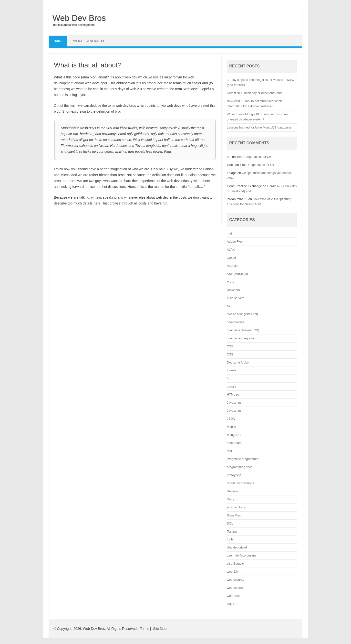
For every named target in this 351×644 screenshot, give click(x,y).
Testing (232, 531)
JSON (231, 419)
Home (58, 41)
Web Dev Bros (79, 18)
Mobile (231, 427)
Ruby (230, 499)
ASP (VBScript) (237, 274)
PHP (230, 451)
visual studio (235, 563)
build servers (236, 298)
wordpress (234, 596)
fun (229, 378)
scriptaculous (236, 507)
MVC (230, 282)
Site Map (160, 629)
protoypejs (234, 475)
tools (230, 539)
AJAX (231, 250)
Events (232, 370)
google (231, 386)
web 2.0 (232, 572)
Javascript (234, 402)
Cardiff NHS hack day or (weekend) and (254, 93)
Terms (145, 629)
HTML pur (234, 394)
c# (228, 306)
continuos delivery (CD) (243, 330)
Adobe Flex (235, 241)
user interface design (241, 555)
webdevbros (235, 588)
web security (235, 580)
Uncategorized (237, 547)
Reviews (233, 491)
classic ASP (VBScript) (242, 314)
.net (229, 233)
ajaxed (231, 258)
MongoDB (234, 435)
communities (235, 322)
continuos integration (241, 338)
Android (232, 266)
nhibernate (234, 443)
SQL (230, 523)
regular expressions (240, 483)
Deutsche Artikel (238, 362)
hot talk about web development (74, 25)
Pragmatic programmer (243, 459)
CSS (230, 346)
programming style (240, 467)
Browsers (233, 290)
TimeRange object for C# (254, 157)
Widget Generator (89, 41)
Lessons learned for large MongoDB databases (259, 127)
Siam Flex (234, 515)
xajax (230, 604)
